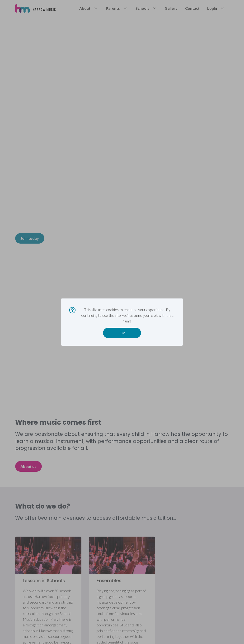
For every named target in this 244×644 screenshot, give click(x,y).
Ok (122, 333)
